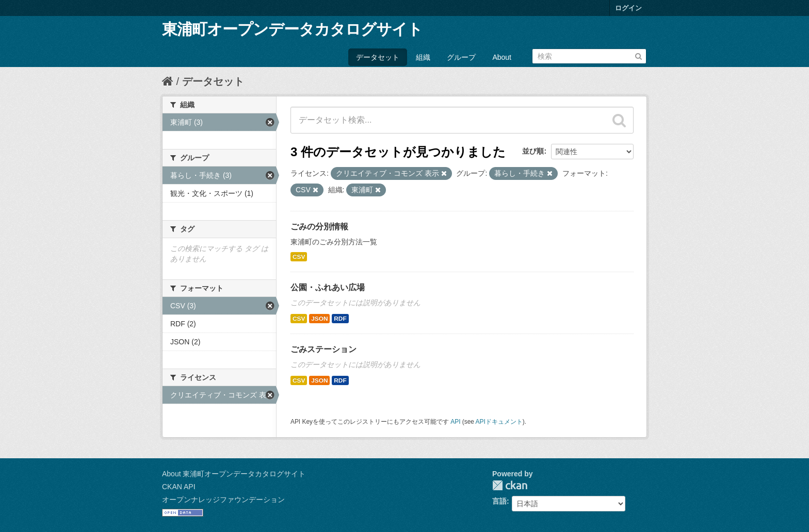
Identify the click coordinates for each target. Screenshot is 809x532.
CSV (299, 257)
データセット (378, 57)
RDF (340, 319)
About (502, 57)
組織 (423, 57)
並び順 (533, 151)
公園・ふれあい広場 (328, 287)
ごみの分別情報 (319, 227)
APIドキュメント (499, 422)
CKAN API (179, 487)
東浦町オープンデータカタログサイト (292, 29)
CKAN (510, 485)
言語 (499, 501)
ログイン (628, 8)
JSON (319, 319)
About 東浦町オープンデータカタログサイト (234, 474)
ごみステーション (323, 349)
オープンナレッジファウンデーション (223, 500)
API (455, 422)
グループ (461, 57)
